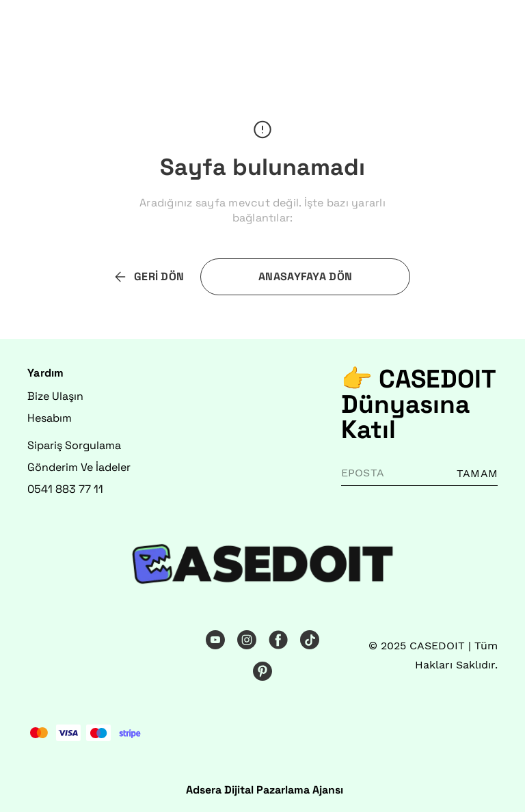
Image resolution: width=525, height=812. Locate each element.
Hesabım (50, 418)
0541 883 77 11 (65, 489)
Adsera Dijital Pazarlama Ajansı (265, 790)
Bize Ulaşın (55, 396)
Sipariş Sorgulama (74, 445)
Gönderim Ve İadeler (79, 467)
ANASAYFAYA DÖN (305, 276)
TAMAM (477, 473)
